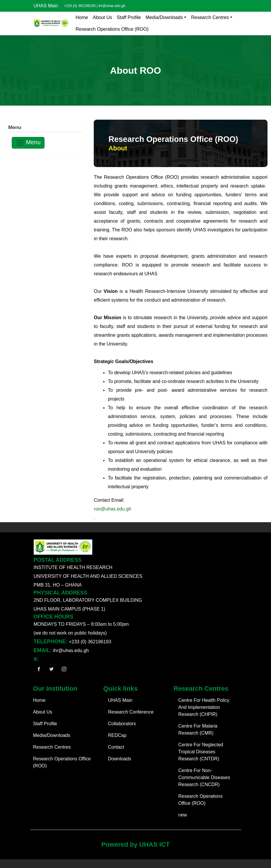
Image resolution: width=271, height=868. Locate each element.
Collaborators (122, 724)
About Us (103, 17)
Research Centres (210, 17)
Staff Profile (129, 17)
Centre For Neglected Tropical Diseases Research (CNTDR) (201, 752)
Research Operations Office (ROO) (112, 29)
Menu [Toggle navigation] (28, 143)
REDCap (117, 735)
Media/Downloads (164, 17)
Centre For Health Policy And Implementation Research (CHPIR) (204, 707)
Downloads (120, 759)
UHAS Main (46, 6)
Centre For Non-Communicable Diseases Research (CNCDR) (204, 777)
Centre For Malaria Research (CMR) (198, 729)
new (183, 815)
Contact (116, 747)
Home (82, 17)
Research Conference (131, 712)
